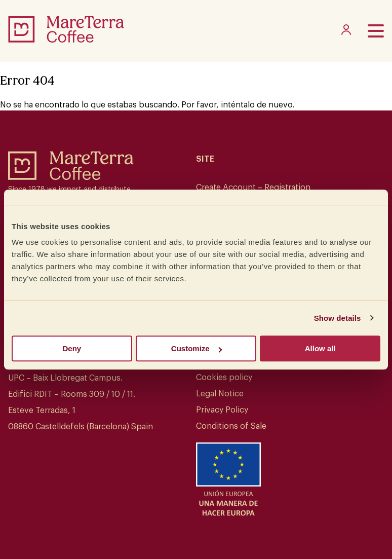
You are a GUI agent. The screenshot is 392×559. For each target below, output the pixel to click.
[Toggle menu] (376, 31)
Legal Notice (220, 394)
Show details (338, 318)
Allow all (320, 348)
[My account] (346, 32)
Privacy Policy (222, 410)
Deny (72, 348)
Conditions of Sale (231, 426)
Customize (197, 348)
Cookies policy (224, 378)
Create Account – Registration (253, 188)
